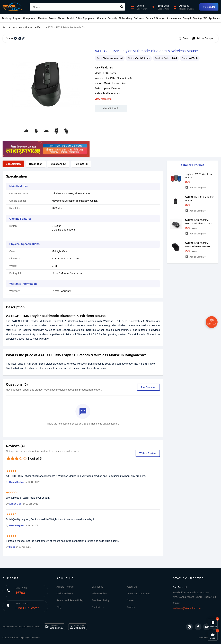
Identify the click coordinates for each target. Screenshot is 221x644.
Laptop (17, 18)
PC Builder (209, 7)
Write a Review (148, 453)
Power (52, 18)
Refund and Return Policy (70, 600)
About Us (132, 587)
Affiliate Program (65, 587)
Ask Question (148, 387)
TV (205, 18)
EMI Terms (97, 587)
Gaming (197, 18)
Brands (131, 607)
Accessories (174, 18)
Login (191, 9)
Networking (126, 18)
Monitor (43, 18)
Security (112, 18)
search (122, 7)
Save (183, 38)
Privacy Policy (99, 594)
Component (30, 18)
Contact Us (98, 607)
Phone (61, 18)
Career (131, 600)
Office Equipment (85, 18)
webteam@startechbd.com (187, 608)
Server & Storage (155, 18)
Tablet (70, 18)
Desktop (7, 18)
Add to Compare (204, 38)
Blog (59, 607)
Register (183, 9)
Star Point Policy (100, 600)
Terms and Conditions (139, 594)
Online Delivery (65, 594)
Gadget (187, 18)
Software (139, 18)
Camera (101, 18)
